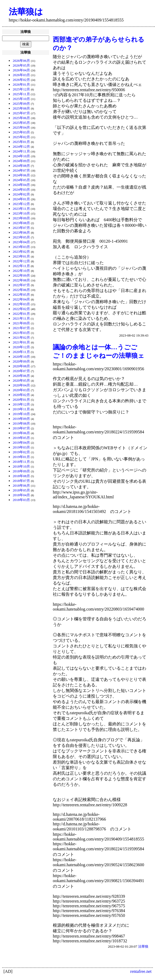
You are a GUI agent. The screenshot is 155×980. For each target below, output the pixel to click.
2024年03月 (21, 190)
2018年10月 (21, 466)
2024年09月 (21, 161)
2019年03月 (21, 447)
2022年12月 (21, 261)
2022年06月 (21, 290)
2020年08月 (21, 366)
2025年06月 (21, 118)
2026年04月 (21, 70)
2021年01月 (21, 342)
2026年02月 (21, 80)
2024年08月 (21, 166)
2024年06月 (21, 175)
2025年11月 (21, 94)
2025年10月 (21, 99)
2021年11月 (21, 318)
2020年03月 (21, 390)
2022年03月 (21, 304)
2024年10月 (21, 156)
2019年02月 (21, 452)
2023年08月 (21, 223)
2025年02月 (21, 137)
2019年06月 (21, 433)
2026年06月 (21, 61)
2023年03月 (21, 247)
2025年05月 (21, 123)
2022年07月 (21, 285)
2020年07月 (21, 371)
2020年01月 (21, 400)
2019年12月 (21, 404)
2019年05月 (21, 438)
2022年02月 (21, 309)
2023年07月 (21, 228)
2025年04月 (21, 127)
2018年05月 (21, 490)
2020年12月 (21, 347)
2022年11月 (21, 266)
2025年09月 (21, 104)
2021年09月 (21, 323)
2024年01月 (21, 199)
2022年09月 (21, 275)
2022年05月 (21, 295)
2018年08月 (21, 476)
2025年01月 (21, 142)
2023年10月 (21, 213)
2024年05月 (21, 180)
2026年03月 (21, 75)
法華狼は (26, 12)
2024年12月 (21, 147)
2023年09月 (21, 218)
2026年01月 (21, 84)
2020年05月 (21, 380)
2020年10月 (21, 357)
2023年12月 (21, 204)
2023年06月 (21, 232)
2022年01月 (21, 314)
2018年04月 (21, 495)
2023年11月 (21, 209)
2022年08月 (21, 280)
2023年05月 (21, 237)
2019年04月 (21, 443)
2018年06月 (21, 485)
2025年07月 (21, 113)
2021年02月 (21, 337)
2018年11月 (21, 462)
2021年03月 (21, 333)
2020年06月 (21, 376)
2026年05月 (21, 65)
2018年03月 (21, 500)
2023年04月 (21, 242)
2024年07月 (21, 170)
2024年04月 (21, 185)
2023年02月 (21, 252)
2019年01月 (21, 457)
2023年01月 (21, 256)
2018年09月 (21, 471)
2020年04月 (21, 385)
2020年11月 (21, 352)
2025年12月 (21, 89)
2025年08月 (21, 108)
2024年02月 (21, 194)
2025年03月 (21, 132)
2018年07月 (21, 481)
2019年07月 (21, 428)
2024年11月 (21, 151)
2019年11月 (21, 409)
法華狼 (143, 946)
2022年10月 (21, 271)
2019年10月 (21, 414)
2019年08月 (21, 423)
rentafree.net (141, 971)
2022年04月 (21, 299)
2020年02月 (21, 395)
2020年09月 (21, 361)
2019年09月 (21, 419)
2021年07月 (21, 328)
